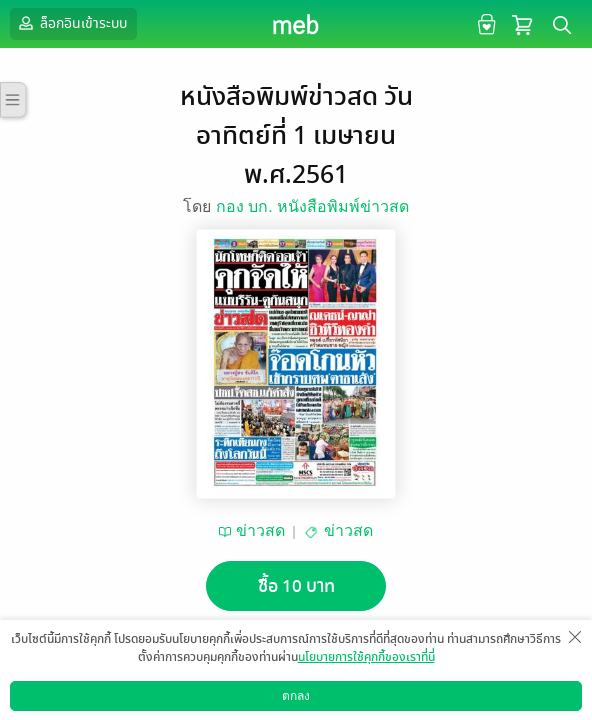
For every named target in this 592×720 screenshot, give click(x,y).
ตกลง (296, 696)
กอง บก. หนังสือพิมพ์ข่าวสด (312, 206)
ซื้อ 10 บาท (296, 586)
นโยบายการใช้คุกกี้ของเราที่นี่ (366, 657)
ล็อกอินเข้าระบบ (71, 23)
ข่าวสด (260, 530)
